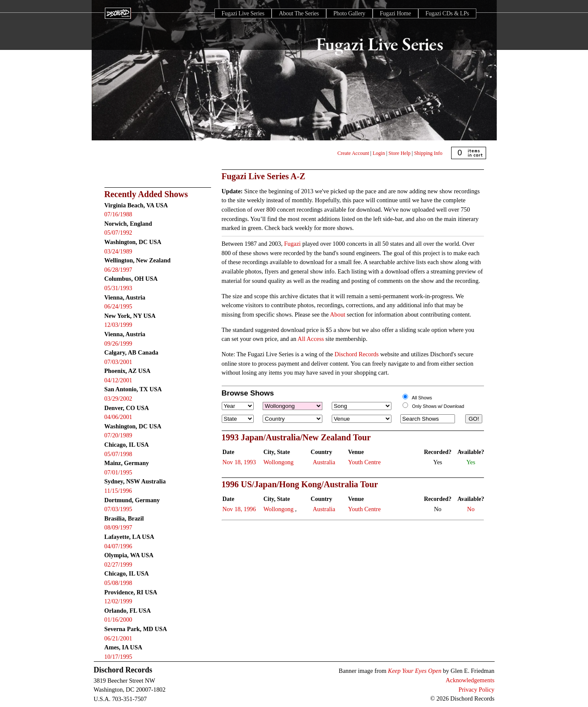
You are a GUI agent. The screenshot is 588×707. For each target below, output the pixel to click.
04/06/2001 (119, 417)
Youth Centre (364, 462)
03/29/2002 (119, 399)
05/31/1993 (119, 288)
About (338, 314)
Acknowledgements (470, 680)
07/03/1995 (119, 509)
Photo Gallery (349, 13)
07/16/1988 (119, 214)
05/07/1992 (119, 233)
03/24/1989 (119, 251)
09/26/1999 (119, 343)
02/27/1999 (119, 564)
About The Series (299, 13)
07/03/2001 (119, 362)
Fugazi (292, 244)
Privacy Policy (476, 690)
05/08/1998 (119, 583)
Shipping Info (428, 153)
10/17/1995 (119, 657)
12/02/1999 (119, 601)
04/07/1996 (119, 546)
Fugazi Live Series (243, 13)
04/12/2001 (119, 380)
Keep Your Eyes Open (415, 671)
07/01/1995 (119, 472)
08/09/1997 (119, 527)
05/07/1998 (119, 454)
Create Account (353, 153)
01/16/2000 (119, 620)
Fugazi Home (395, 13)
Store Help (400, 153)
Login (379, 153)
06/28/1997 (119, 270)
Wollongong (279, 462)
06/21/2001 (119, 638)
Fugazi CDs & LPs (447, 13)
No (471, 509)
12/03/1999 (119, 325)
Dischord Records (357, 354)
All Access (311, 339)
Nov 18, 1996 (239, 509)
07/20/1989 (119, 435)
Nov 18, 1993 (239, 462)
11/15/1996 (118, 491)
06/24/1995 (119, 306)
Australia (324, 462)
